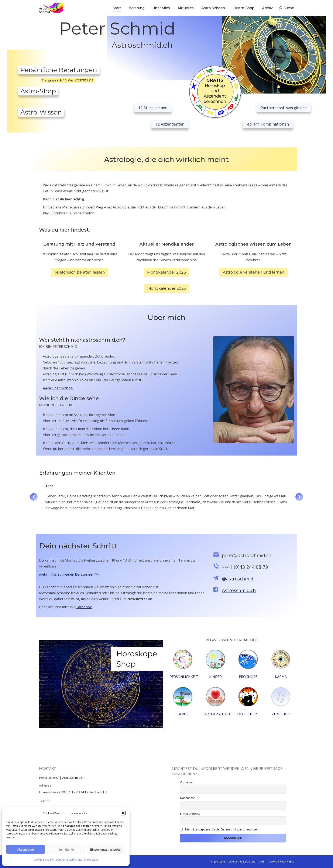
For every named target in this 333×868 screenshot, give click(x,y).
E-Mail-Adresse (190, 814)
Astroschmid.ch (239, 590)
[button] (123, 813)
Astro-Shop (38, 91)
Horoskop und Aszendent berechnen (215, 91)
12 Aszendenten (170, 124)
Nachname (187, 798)
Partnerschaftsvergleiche (284, 108)
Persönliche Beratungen (59, 70)
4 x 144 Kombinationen (268, 124)
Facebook (84, 607)
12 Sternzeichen (153, 108)
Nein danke (66, 849)
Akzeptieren (25, 849)
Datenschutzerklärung (69, 860)
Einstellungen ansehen (106, 849)
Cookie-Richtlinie (44, 860)
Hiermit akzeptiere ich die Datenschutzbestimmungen (222, 829)
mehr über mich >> (58, 388)
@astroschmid (238, 579)
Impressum (91, 860)
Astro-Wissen (41, 112)
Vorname (186, 782)
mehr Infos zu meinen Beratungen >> (69, 574)
